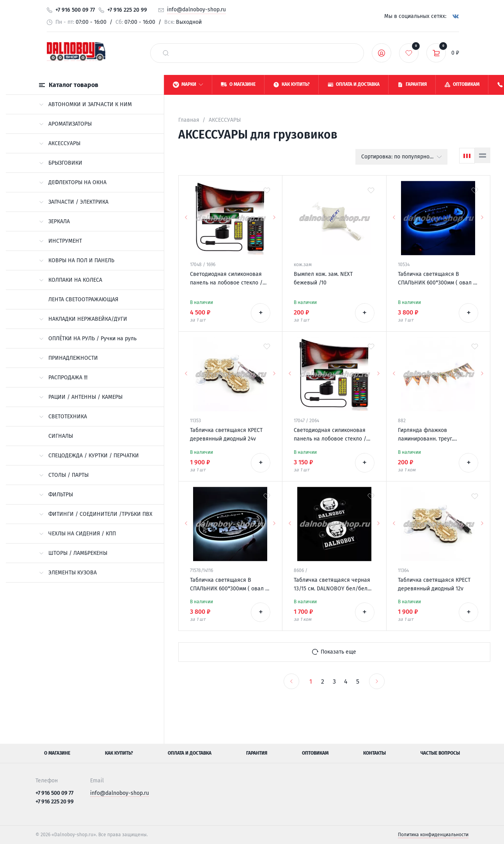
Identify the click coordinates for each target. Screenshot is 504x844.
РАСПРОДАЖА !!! (63, 378)
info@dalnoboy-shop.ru (196, 10)
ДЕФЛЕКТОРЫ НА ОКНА (73, 182)
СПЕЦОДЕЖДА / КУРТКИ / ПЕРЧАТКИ (89, 456)
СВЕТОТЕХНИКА (63, 417)
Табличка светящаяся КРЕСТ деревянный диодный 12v (434, 584)
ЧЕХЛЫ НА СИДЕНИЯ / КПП (77, 534)
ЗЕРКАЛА (54, 221)
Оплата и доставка (190, 753)
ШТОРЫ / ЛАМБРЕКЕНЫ (73, 553)
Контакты (374, 753)
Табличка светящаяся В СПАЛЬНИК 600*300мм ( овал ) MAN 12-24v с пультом (229, 585)
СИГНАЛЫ (61, 436)
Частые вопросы (440, 753)
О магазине (57, 753)
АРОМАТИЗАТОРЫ (65, 124)
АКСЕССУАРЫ (60, 143)
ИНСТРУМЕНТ (60, 241)
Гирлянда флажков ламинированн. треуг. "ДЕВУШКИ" (425, 435)
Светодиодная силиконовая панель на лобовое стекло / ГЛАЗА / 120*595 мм (226, 279)
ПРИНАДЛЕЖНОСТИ (68, 358)
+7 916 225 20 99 (127, 10)
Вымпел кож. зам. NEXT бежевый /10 (323, 278)
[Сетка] (467, 156)
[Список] (483, 155)
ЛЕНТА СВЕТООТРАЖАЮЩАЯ (83, 299)
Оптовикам (315, 753)
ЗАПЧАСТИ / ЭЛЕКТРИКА (74, 202)
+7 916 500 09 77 (75, 10)
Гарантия (257, 753)
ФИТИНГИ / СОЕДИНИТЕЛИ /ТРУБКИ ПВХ (96, 514)
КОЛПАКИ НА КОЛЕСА (71, 280)
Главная (189, 120)
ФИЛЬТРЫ (56, 495)
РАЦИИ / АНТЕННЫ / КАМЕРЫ (81, 397)
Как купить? (119, 753)
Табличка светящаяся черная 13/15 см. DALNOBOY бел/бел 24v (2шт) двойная (332, 585)
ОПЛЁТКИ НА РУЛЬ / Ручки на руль (88, 338)
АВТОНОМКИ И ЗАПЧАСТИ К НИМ (85, 104)
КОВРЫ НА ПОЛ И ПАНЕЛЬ (77, 260)
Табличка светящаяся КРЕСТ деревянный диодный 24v (226, 434)
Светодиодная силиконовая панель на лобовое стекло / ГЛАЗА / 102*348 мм (330, 435)
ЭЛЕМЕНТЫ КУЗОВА (68, 573)
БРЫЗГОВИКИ (61, 163)
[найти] (166, 53)
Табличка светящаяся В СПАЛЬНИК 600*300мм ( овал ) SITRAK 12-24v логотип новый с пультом (437, 279)
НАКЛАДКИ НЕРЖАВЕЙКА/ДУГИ (83, 319)
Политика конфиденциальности (433, 835)
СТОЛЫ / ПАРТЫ (64, 475)
